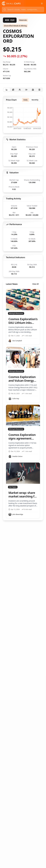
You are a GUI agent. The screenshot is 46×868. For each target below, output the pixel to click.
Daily (25, 100)
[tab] (7, 90)
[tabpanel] (23, 308)
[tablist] (23, 90)
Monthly (35, 100)
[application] (23, 119)
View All (35, 284)
